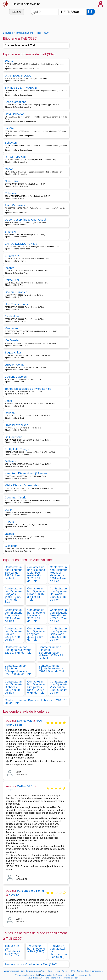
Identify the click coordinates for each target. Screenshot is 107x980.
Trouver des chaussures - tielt (27, 975)
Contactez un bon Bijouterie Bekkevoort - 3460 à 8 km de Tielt (59, 634)
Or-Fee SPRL (26, 786)
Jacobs (9, 534)
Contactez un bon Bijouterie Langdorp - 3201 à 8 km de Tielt (36, 634)
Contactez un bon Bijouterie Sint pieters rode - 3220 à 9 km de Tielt (36, 687)
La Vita (9, 128)
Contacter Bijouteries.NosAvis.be (34, 971)
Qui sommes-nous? (11, 971)
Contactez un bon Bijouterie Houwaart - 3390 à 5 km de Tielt (59, 594)
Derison (10, 413)
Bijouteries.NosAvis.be (26, 4)
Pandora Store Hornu (30, 891)
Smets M (10, 232)
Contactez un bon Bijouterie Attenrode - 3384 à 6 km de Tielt (14, 615)
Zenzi (8, 401)
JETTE (10, 790)
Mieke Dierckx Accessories (22, 485)
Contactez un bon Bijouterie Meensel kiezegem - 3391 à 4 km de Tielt (59, 574)
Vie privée (65, 971)
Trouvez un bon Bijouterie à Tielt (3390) (36, 949)
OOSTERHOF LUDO (18, 76)
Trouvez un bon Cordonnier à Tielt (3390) (31, 964)
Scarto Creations (15, 102)
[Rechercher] (91, 12)
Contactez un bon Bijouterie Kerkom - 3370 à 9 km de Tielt (52, 668)
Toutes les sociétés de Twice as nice (28, 389)
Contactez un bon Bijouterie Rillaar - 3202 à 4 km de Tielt (36, 594)
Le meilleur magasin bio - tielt (80, 975)
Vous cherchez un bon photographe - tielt (44, 978)
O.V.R (8, 510)
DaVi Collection (15, 114)
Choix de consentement (94, 971)
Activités (17, 12)
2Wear (9, 61)
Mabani (9, 169)
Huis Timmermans (16, 304)
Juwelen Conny (15, 365)
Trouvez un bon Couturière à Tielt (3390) (13, 950)
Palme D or (12, 280)
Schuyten (11, 143)
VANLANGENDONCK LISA (22, 244)
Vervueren (11, 328)
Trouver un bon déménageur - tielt (54, 975)
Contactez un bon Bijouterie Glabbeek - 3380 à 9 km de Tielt (14, 687)
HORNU (14, 895)
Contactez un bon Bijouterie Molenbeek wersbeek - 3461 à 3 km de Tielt (36, 574)
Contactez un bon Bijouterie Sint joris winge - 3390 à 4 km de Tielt (14, 595)
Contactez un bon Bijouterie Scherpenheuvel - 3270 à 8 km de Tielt (18, 670)
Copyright (80, 971)
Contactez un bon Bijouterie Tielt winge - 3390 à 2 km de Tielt (14, 573)
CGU (73, 971)
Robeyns (10, 193)
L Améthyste (25, 721)
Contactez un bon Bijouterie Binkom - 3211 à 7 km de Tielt (14, 634)
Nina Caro (11, 181)
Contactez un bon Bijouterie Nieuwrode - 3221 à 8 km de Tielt (19, 650)
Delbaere (11, 461)
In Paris (10, 522)
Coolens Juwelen (16, 377)
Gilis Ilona (11, 546)
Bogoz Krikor (13, 352)
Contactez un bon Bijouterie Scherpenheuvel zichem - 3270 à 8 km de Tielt (52, 653)
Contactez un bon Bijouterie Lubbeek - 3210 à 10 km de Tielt (36, 702)
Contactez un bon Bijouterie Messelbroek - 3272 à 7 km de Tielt (59, 615)
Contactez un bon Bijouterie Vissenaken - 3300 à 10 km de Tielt (59, 687)
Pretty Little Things (17, 449)
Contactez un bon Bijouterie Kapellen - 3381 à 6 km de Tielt (36, 615)
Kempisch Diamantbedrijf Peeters (26, 473)
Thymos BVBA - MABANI (21, 88)
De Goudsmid (14, 437)
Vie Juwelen (12, 340)
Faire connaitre (54, 971)
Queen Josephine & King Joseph (26, 220)
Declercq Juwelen (16, 292)
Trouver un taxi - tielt (70, 978)
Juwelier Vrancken (16, 425)
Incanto (9, 268)
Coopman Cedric (16, 497)
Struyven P (12, 256)
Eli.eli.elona (12, 316)
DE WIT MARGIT (16, 157)
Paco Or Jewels (15, 205)
